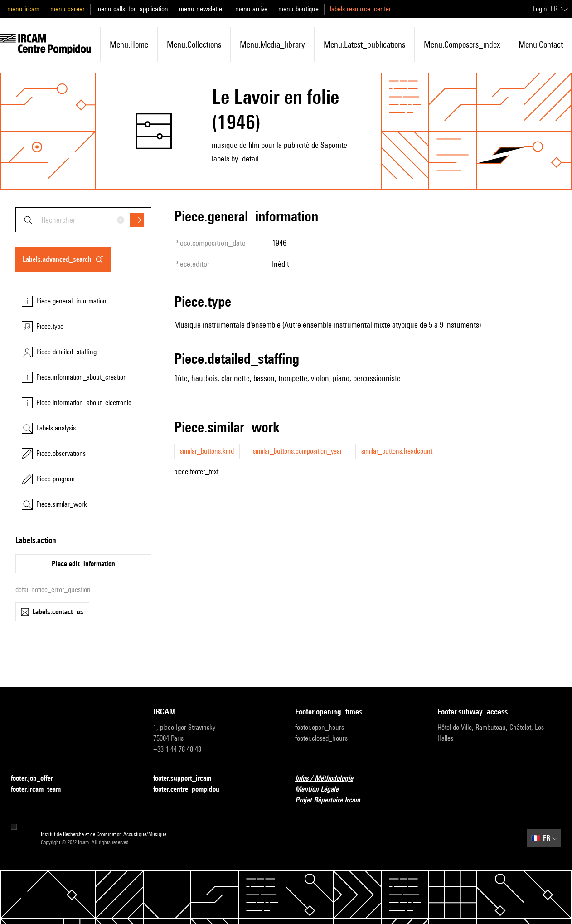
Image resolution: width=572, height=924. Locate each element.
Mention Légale (322, 790)
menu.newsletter (202, 9)
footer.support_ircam (188, 779)
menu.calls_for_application (132, 9)
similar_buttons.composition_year (298, 451)
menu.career (68, 9)
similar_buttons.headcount (397, 451)
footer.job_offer (37, 779)
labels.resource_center (361, 9)
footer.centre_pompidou (192, 790)
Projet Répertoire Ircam (333, 800)
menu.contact (541, 44)
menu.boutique (298, 9)
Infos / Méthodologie (330, 779)
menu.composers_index (462, 44)
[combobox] (83, 220)
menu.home (129, 44)
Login (540, 9)
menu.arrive (251, 9)
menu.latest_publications (364, 44)
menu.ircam (23, 9)
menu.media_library (272, 44)
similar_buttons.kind (207, 451)
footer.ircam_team (41, 790)
